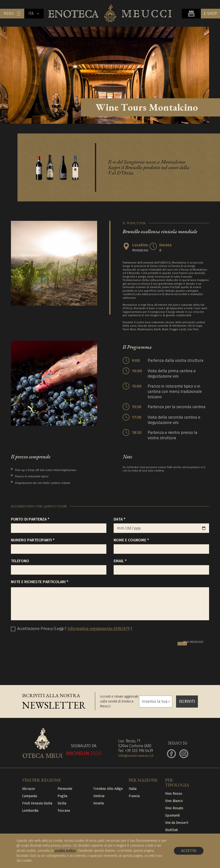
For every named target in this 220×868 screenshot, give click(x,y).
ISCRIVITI (187, 701)
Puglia (62, 796)
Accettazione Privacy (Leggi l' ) (75, 629)
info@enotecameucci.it (136, 756)
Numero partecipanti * (33, 540)
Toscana (64, 811)
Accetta (189, 851)
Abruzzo (29, 789)
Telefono (20, 561)
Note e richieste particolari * (40, 582)
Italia (133, 789)
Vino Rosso (174, 794)
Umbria (99, 796)
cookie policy (65, 851)
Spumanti (172, 815)
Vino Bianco (174, 801)
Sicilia (62, 803)
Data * (119, 519)
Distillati (171, 830)
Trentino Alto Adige (108, 789)
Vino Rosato (174, 808)
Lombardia (30, 811)
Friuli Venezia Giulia (37, 803)
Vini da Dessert (177, 823)
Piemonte (65, 789)
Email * (120, 561)
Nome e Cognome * (131, 540)
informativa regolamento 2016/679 (99, 629)
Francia (134, 796)
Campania (30, 796)
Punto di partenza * (30, 519)
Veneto (99, 803)
